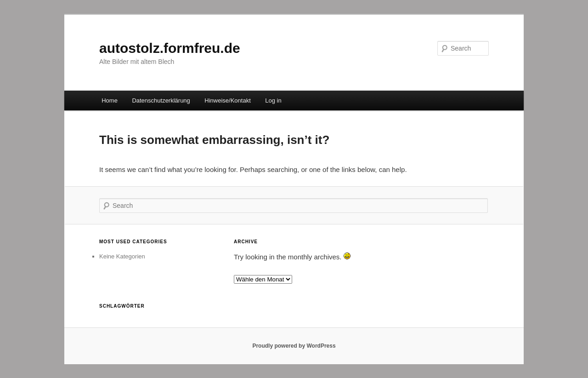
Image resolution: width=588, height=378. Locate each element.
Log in (273, 100)
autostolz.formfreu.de (170, 48)
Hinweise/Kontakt (227, 100)
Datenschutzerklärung (161, 100)
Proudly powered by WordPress (294, 346)
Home (110, 100)
